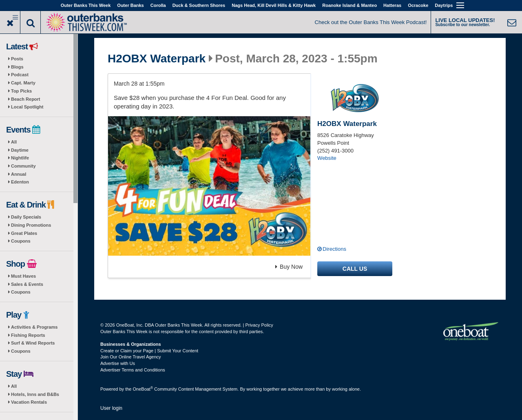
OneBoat (143, 389)
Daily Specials (26, 217)
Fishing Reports (28, 335)
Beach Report (26, 99)
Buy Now (289, 267)
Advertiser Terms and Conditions (133, 370)
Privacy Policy (259, 325)
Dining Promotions (31, 225)
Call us (355, 269)
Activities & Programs (34, 327)
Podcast (20, 75)
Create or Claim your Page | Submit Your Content (149, 351)
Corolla (158, 5)
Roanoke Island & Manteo (349, 5)
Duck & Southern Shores (199, 5)
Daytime (20, 150)
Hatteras (392, 5)
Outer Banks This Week (86, 5)
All (14, 142)
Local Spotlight (27, 107)
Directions (334, 249)
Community (23, 166)
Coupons (21, 241)
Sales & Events (27, 284)
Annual (19, 174)
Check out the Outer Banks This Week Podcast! (371, 22)
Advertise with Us (118, 363)
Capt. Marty (23, 83)
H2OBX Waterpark (157, 59)
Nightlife (20, 158)
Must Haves (23, 276)
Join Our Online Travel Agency (131, 357)
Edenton (20, 182)
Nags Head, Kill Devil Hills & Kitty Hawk (274, 5)
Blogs (17, 67)
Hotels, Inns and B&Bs (35, 394)
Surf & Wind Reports (33, 343)
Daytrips (444, 5)
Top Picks (21, 91)
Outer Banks (130, 5)
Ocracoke (418, 5)
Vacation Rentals (29, 402)
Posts (17, 59)
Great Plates (24, 233)
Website (327, 158)
